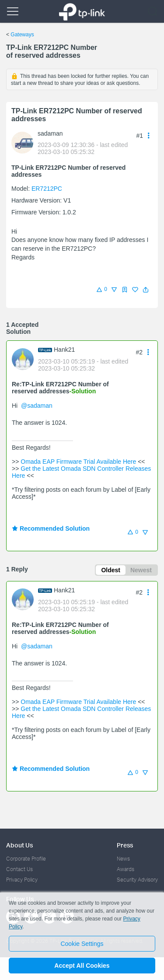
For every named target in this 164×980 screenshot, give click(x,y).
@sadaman (37, 406)
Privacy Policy (22, 880)
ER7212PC (47, 189)
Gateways (22, 35)
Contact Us (19, 869)
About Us (19, 845)
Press (125, 845)
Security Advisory (137, 880)
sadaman (50, 133)
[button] (146, 290)
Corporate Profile (26, 859)
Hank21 (64, 350)
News (123, 859)
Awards (126, 869)
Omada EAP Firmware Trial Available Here (78, 462)
